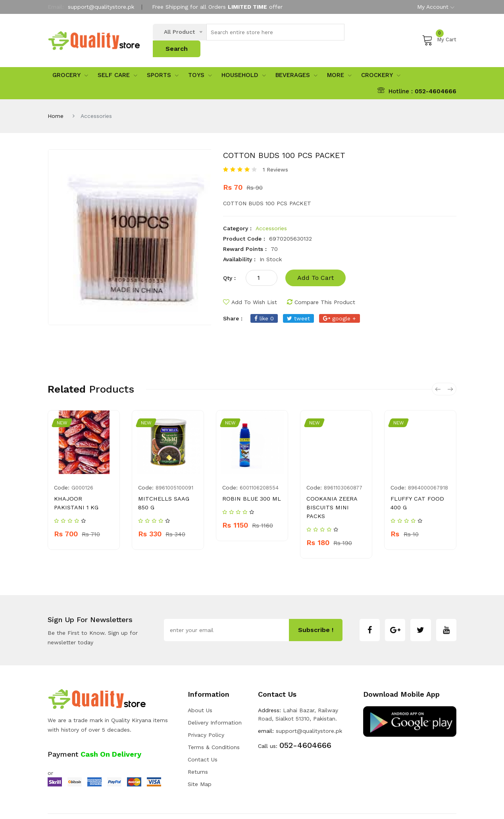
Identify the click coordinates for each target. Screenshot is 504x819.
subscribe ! (316, 608)
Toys (200, 62)
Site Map (200, 761)
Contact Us (203, 737)
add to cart (315, 264)
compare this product (321, 288)
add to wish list (250, 288)
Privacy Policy (206, 712)
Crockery (381, 62)
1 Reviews (275, 156)
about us (200, 688)
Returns (198, 749)
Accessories (271, 214)
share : (233, 304)
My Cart (439, 33)
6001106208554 (259, 474)
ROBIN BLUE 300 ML (250, 485)
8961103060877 (343, 474)
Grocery (70, 62)
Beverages (296, 62)
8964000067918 (428, 474)
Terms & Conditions (214, 725)
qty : (229, 264)
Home (56, 102)
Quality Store (110, 805)
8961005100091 (174, 474)
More (339, 62)
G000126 (82, 474)
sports (163, 62)
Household (244, 62)
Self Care (117, 62)
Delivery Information (215, 700)
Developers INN (436, 805)
